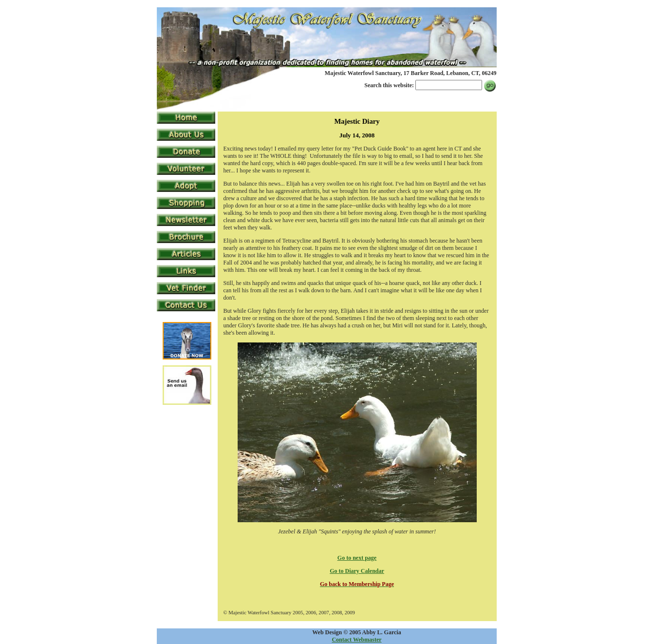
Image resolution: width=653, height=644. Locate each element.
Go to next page (357, 558)
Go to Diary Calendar (357, 571)
